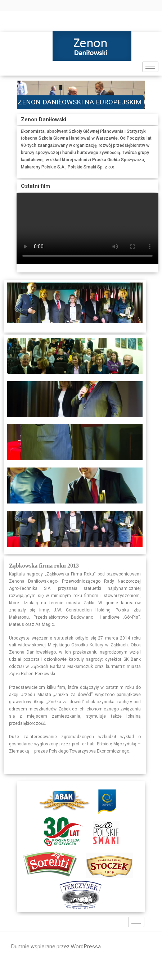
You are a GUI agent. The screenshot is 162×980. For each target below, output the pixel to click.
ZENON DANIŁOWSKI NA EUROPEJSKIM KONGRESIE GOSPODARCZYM (81, 102)
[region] (81, 95)
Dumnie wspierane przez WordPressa (56, 946)
